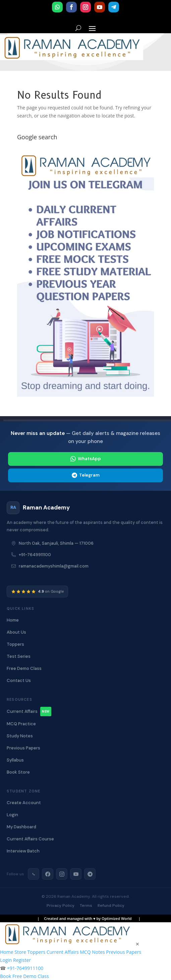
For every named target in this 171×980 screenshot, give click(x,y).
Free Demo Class (24, 668)
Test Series (19, 656)
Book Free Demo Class (24, 976)
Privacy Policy (61, 905)
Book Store (18, 772)
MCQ (85, 952)
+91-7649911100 (35, 555)
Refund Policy (111, 905)
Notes (98, 952)
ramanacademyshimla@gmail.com (54, 566)
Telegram (86, 475)
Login (12, 815)
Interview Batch (23, 851)
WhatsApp (86, 459)
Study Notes (20, 736)
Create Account (24, 803)
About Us (16, 632)
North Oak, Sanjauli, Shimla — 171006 (56, 543)
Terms (86, 905)
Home (13, 620)
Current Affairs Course (30, 839)
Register (22, 960)
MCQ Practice (21, 724)
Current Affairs (29, 712)
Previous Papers (23, 748)
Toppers (15, 644)
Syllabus (15, 760)
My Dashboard (21, 827)
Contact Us (19, 680)
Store (20, 952)
